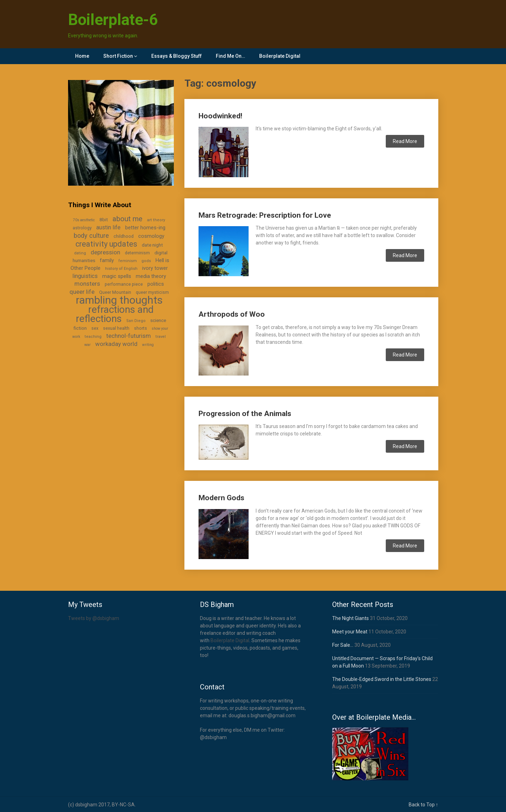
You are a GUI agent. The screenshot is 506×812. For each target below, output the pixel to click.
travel (161, 337)
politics (156, 284)
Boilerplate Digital (280, 56)
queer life (82, 292)
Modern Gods (221, 498)
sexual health (116, 328)
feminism (128, 261)
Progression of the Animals (245, 414)
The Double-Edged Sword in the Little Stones (382, 679)
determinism (137, 253)
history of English (121, 269)
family (107, 260)
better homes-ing (145, 228)
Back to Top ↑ (423, 805)
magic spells (117, 276)
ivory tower (155, 268)
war (87, 345)
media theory (151, 276)
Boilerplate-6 (113, 20)
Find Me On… (230, 56)
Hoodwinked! (220, 116)
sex (95, 328)
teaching (93, 337)
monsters (87, 284)
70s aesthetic (84, 220)
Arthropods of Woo (232, 314)
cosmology (151, 236)
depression (105, 252)
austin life (108, 227)
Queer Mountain (115, 292)
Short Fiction (118, 56)
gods (146, 261)
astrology (82, 228)
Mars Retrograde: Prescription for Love (265, 215)
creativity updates (106, 244)
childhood (124, 236)
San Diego (136, 321)
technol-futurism (129, 336)
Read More (405, 141)
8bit (104, 219)
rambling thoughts (119, 300)
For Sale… (343, 645)
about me (127, 219)
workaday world (116, 344)
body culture (91, 235)
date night (152, 245)
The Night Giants (350, 618)
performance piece (124, 284)
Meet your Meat (350, 632)
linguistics (85, 276)
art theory (156, 220)
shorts (141, 328)
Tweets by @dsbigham (94, 618)
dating (80, 253)
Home (82, 56)
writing (148, 345)
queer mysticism (152, 292)
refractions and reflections (115, 314)
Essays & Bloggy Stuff (176, 56)
